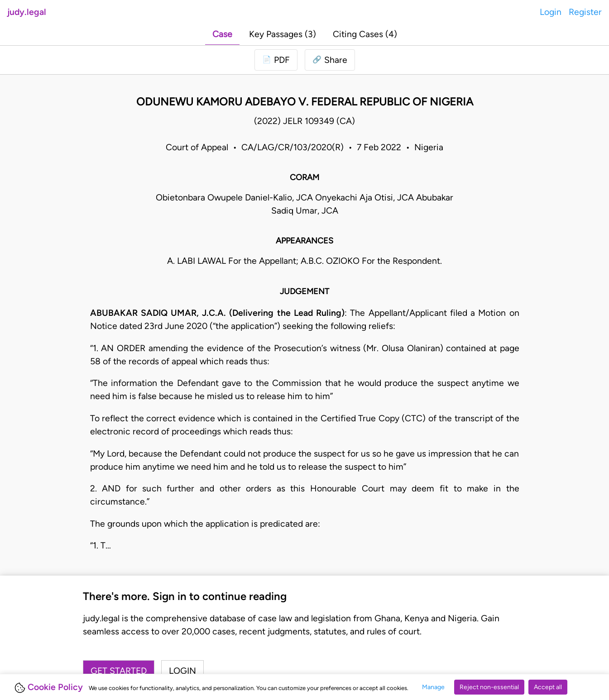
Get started (119, 671)
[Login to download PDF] (276, 60)
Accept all (548, 687)
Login (551, 12)
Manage (433, 687)
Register (585, 12)
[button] (330, 60)
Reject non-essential (489, 687)
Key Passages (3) (283, 34)
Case (222, 34)
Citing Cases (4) (365, 34)
